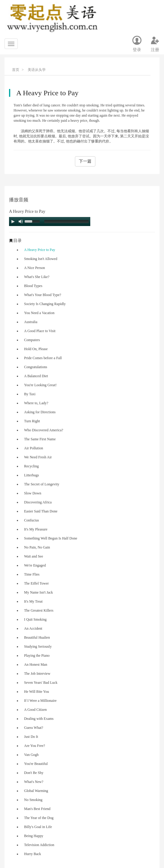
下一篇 (85, 161)
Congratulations (36, 367)
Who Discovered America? (44, 430)
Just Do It (31, 737)
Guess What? (34, 728)
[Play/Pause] (13, 222)
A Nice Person (34, 268)
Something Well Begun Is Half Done (51, 538)
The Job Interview (37, 674)
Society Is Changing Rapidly (45, 304)
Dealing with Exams (39, 719)
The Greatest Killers (39, 610)
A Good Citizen (35, 710)
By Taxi (30, 394)
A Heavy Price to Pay (40, 250)
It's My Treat (33, 601)
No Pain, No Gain (37, 547)
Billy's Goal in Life (38, 827)
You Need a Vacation (39, 313)
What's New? (34, 782)
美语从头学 (37, 70)
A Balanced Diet (36, 376)
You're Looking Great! (40, 385)
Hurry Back (32, 854)
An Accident (33, 628)
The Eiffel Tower (36, 583)
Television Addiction (39, 845)
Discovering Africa (38, 502)
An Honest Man (36, 665)
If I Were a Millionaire (40, 701)
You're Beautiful (36, 764)
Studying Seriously (38, 646)
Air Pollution (34, 448)
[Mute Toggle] (21, 222)
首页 (16, 70)
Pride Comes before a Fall (43, 358)
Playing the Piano (37, 656)
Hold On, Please (36, 349)
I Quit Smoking (35, 619)
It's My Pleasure (36, 529)
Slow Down (33, 493)
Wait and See (34, 556)
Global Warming (36, 791)
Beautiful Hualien (37, 637)
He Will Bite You (37, 692)
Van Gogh (31, 755)
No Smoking (33, 800)
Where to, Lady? (36, 403)
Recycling (31, 466)
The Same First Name (40, 439)
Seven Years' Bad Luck (41, 683)
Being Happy (34, 836)
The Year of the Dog (39, 818)
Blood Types (33, 286)
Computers (32, 340)
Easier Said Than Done (41, 511)
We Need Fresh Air (38, 457)
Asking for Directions (40, 412)
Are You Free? (35, 746)
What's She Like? (37, 277)
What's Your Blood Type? (43, 295)
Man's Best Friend (37, 809)
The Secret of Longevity (42, 484)
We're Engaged (35, 565)
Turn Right (32, 421)
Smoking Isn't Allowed (41, 259)
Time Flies (32, 574)
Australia (31, 322)
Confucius (31, 520)
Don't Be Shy (34, 773)
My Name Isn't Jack (39, 592)
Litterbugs (31, 475)
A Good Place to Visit (40, 331)
